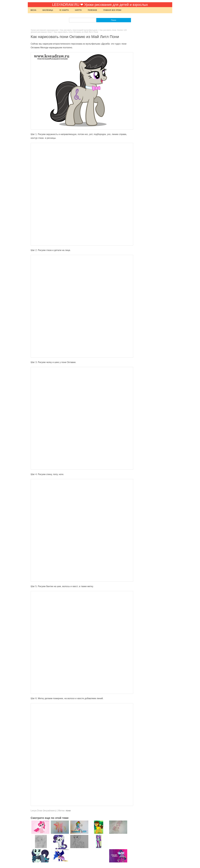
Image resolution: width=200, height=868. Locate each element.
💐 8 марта (64, 10)
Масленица (48, 10)
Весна (33, 10)
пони (68, 811)
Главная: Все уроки (112, 10)
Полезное (92, 10)
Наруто (78, 10)
